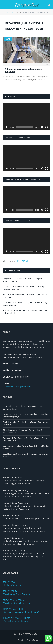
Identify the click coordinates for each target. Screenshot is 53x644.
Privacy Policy (32, 640)
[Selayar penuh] (46, 127)
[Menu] (5, 5)
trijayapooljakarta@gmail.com (17, 387)
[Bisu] (42, 127)
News (8, 39)
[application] (27, 117)
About (20, 640)
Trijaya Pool (34, 634)
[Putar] (7, 127)
